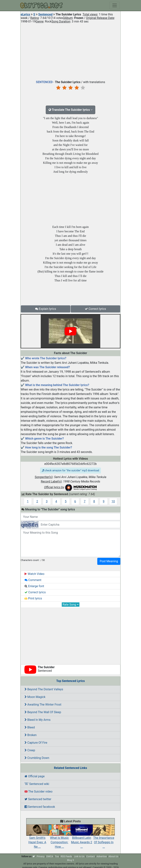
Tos (57, 856)
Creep (30, 750)
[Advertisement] (70, 51)
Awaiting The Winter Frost (43, 705)
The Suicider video (39, 792)
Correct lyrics (95, 309)
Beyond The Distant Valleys (44, 689)
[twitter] (34, 856)
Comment (33, 580)
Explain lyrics (46, 309)
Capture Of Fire (36, 743)
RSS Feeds (66, 856)
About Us (113, 856)
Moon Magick (35, 697)
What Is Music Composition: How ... (59, 838)
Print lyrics (33, 598)
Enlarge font (34, 586)
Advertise (102, 856)
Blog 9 (71, 860)
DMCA (50, 856)
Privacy (41, 856)
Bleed (30, 727)
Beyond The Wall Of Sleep (43, 712)
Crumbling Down (37, 758)
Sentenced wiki (37, 784)
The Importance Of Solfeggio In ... (104, 838)
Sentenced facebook (40, 807)
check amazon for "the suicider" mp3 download (70, 470)
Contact (90, 856)
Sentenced (45, 14)
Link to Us (79, 856)
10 (113, 501)
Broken (31, 735)
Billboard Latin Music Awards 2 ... (82, 838)
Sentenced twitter (38, 799)
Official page (35, 776)
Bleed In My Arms (38, 720)
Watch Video (35, 574)
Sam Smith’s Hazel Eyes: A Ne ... (37, 838)
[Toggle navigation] (115, 5)
